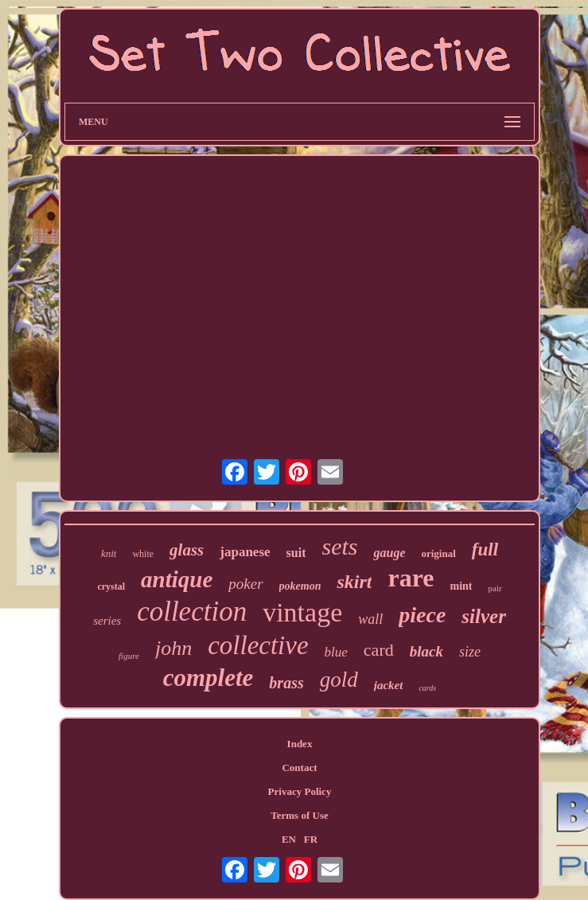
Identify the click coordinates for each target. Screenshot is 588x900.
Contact (299, 768)
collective (258, 645)
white (143, 554)
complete (208, 678)
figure (129, 656)
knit (109, 553)
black (426, 651)
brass (286, 683)
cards (427, 688)
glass (187, 550)
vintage (302, 612)
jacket (389, 685)
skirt (354, 582)
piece (422, 615)
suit (296, 553)
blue (336, 652)
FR (311, 839)
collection (192, 612)
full (485, 549)
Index (300, 744)
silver (484, 616)
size (470, 652)
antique (177, 579)
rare (411, 578)
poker (245, 584)
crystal (111, 586)
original (438, 553)
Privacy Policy (300, 791)
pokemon (300, 586)
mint (461, 586)
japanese (245, 552)
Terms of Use (299, 815)
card (379, 650)
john (173, 648)
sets (339, 546)
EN (289, 839)
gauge (389, 553)
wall (370, 619)
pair (495, 588)
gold (339, 680)
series (107, 621)
